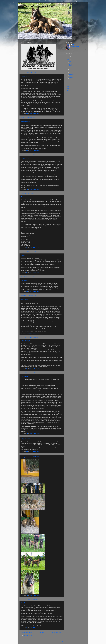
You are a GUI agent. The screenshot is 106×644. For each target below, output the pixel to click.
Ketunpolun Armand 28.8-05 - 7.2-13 (31, 457)
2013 (68, 81)
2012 (68, 83)
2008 (68, 91)
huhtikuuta (71, 71)
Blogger (62, 641)
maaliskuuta (71, 74)
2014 (68, 60)
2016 (68, 56)
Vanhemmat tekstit (56, 632)
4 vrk (22, 197)
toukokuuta (71, 68)
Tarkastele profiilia (75, 46)
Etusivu (41, 632)
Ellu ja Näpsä (25, 376)
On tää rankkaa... (26, 121)
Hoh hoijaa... (24, 280)
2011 (68, 85)
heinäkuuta (71, 61)
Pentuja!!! (24, 255)
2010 (68, 87)
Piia (73, 44)
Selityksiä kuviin (26, 439)
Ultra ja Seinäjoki (26, 341)
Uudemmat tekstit (26, 632)
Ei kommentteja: (37, 114)
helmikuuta (71, 77)
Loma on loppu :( (26, 76)
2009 (68, 89)
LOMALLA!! (25, 299)
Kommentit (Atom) (28, 635)
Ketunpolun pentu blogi (37, 7)
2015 (68, 58)
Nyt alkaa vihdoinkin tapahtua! (29, 603)
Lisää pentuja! (25, 158)
